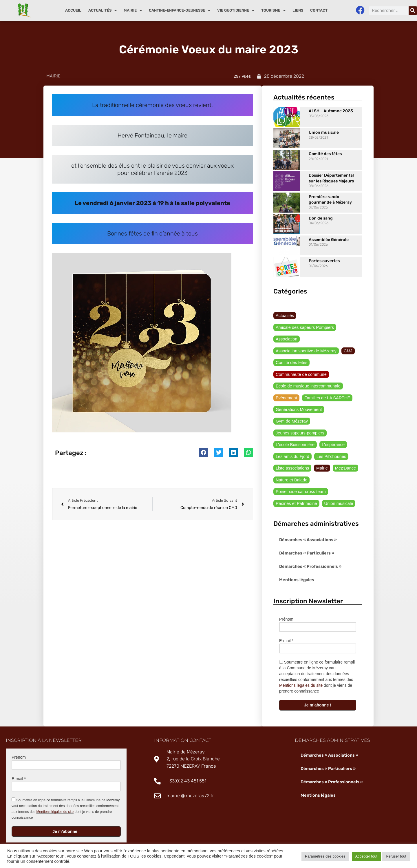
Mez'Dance (343, 459)
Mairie (133, 11)
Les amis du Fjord (292, 447)
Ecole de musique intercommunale (307, 376)
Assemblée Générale (329, 240)
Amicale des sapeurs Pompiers (329, 316)
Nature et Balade (291, 471)
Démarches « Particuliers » (306, 545)
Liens (298, 10)
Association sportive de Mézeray (305, 340)
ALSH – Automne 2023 (331, 111)
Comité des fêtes (325, 154)
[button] (204, 454)
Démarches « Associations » (307, 531)
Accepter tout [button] (366, 856)
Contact (319, 10)
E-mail (286, 633)
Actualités (103, 11)
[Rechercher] (413, 11)
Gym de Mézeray (291, 411)
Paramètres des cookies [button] (325, 856)
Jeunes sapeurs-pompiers (299, 423)
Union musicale (324, 133)
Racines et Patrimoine (296, 495)
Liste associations (292, 459)
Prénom (286, 611)
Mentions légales (296, 571)
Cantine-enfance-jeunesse (180, 11)
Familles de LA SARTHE (325, 387)
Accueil (73, 10)
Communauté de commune (300, 364)
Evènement (286, 387)
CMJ (346, 340)
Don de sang (321, 218)
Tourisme (273, 11)
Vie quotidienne (236, 11)
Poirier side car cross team (300, 483)
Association (286, 328)
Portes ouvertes (324, 261)
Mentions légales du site (301, 677)
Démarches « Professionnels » (309, 558)
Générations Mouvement (298, 399)
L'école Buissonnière (294, 435)
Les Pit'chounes (329, 447)
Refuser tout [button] (396, 856)
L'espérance (331, 435)
